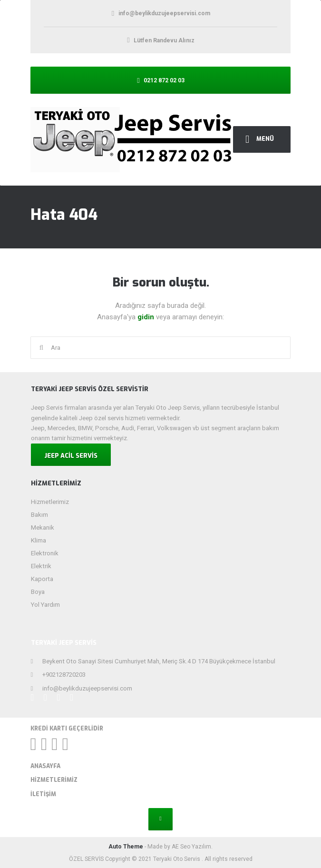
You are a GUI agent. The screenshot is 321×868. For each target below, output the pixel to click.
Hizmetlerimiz (50, 502)
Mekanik (43, 528)
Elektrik (41, 566)
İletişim (43, 794)
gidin (147, 317)
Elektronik (45, 553)
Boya (38, 592)
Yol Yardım (45, 605)
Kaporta (42, 579)
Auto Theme (126, 847)
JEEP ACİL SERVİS (71, 456)
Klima (39, 540)
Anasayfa (45, 766)
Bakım (39, 515)
